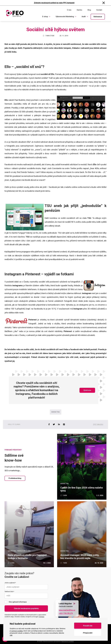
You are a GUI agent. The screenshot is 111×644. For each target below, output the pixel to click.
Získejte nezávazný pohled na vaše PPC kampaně (54, 3)
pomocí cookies (17, 631)
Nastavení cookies (68, 641)
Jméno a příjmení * (10, 583)
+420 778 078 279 (66, 613)
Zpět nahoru (98, 424)
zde (11, 635)
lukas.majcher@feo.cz (67, 610)
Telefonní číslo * (9, 592)
